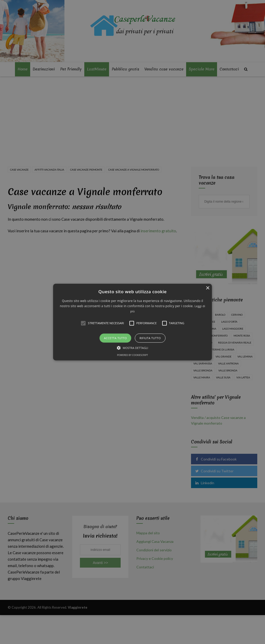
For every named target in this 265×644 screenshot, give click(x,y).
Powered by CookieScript (132, 355)
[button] (133, 322)
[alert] (132, 322)
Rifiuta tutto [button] (150, 338)
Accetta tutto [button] (115, 338)
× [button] (207, 288)
